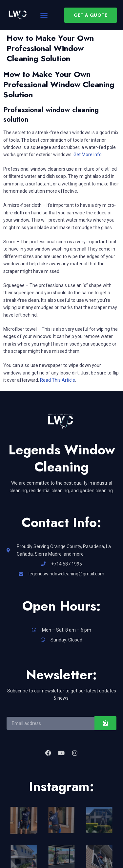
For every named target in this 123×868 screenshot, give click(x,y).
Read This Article (58, 380)
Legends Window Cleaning (62, 458)
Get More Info (88, 155)
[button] (44, 15)
